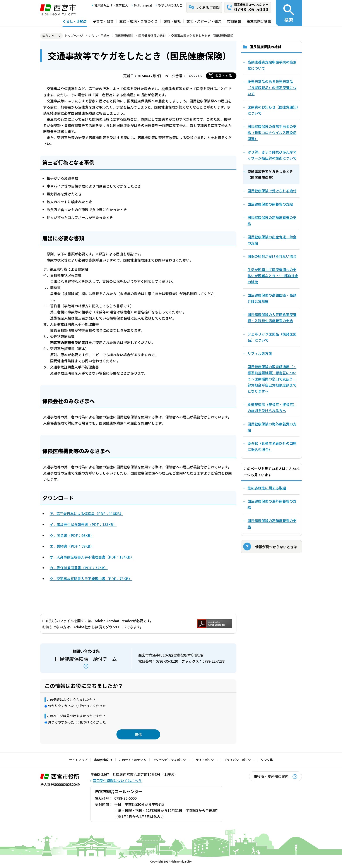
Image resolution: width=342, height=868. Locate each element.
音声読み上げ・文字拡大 (111, 5)
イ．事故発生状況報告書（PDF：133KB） (83, 524)
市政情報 (234, 21)
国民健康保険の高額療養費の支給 (272, 524)
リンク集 (267, 760)
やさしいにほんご (170, 5)
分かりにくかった (93, 706)
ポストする (223, 76)
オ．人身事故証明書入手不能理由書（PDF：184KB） (92, 557)
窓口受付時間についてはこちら (117, 780)
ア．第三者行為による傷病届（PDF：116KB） (86, 514)
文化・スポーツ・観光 (204, 21)
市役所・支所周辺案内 (271, 776)
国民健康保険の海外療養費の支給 (272, 504)
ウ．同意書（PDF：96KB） (72, 535)
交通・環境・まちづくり (139, 21)
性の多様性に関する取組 (267, 488)
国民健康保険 (124, 36)
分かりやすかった (61, 706)
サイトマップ (78, 760)
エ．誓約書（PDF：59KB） (72, 546)
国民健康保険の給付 (152, 36)
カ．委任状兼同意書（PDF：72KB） (79, 568)
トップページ (74, 36)
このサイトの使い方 (133, 760)
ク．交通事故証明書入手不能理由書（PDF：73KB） (91, 579)
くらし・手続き (75, 21)
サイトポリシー (206, 760)
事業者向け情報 (259, 21)
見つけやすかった (61, 722)
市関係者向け (103, 760)
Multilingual (143, 5)
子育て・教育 (103, 21)
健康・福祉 (172, 21)
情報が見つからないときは (276, 547)
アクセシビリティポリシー (171, 760)
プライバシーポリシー (239, 760)
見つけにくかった (93, 722)
